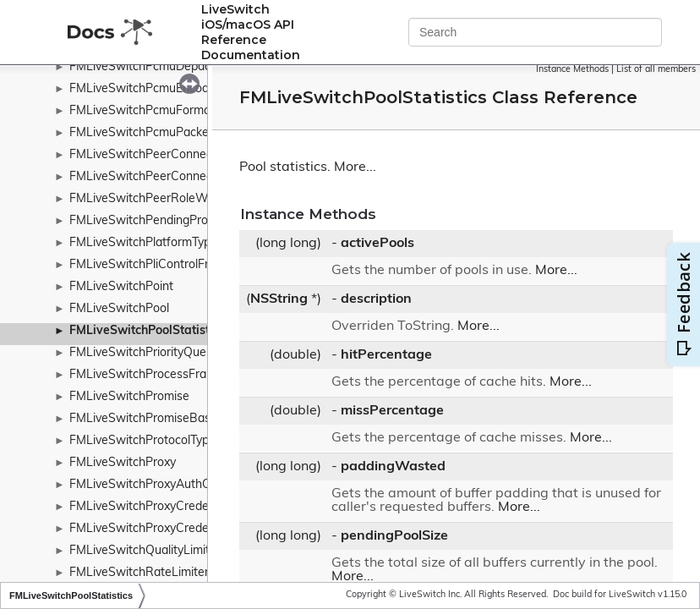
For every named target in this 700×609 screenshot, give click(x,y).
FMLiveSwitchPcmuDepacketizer (158, 67)
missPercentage (392, 411)
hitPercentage (386, 355)
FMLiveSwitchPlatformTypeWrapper (167, 243)
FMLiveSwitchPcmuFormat (142, 111)
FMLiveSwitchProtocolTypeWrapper (167, 441)
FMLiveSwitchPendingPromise (151, 221)
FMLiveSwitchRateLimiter (139, 573)
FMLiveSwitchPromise (129, 397)
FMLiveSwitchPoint (121, 287)
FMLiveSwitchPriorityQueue (145, 353)
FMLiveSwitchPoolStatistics (147, 331)
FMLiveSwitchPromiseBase (143, 419)
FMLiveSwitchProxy (123, 463)
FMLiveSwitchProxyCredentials (153, 507)
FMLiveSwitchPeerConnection (151, 155)
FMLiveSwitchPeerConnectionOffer (165, 177)
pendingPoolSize (394, 536)
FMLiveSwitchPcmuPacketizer (151, 133)
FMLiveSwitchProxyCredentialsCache (171, 529)
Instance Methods (572, 70)
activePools (377, 244)
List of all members (656, 70)
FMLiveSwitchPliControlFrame (151, 265)
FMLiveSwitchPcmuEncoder (145, 89)
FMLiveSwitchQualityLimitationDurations (179, 551)
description (376, 299)
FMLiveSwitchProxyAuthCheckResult (170, 485)
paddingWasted (393, 467)
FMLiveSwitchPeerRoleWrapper (156, 199)
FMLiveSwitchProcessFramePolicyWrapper (186, 375)
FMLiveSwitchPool (119, 309)
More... (355, 167)
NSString (279, 299)
